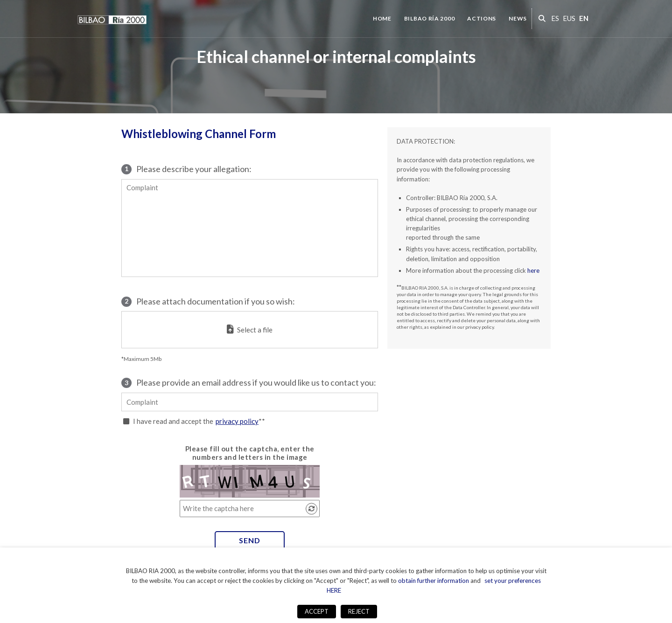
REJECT (359, 611)
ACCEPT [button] (317, 611)
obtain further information (434, 581)
